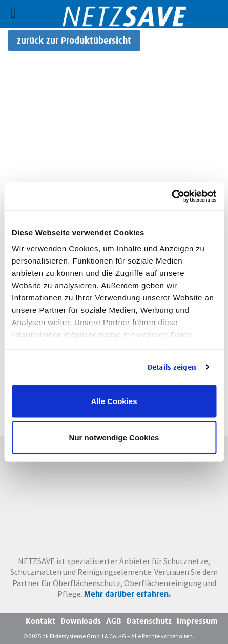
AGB (114, 621)
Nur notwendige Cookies (114, 438)
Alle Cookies (114, 401)
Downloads (81, 621)
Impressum (197, 621)
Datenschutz (149, 621)
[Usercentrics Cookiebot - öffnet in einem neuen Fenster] (171, 196)
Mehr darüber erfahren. (128, 594)
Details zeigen (172, 367)
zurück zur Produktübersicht (74, 40)
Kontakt (40, 621)
